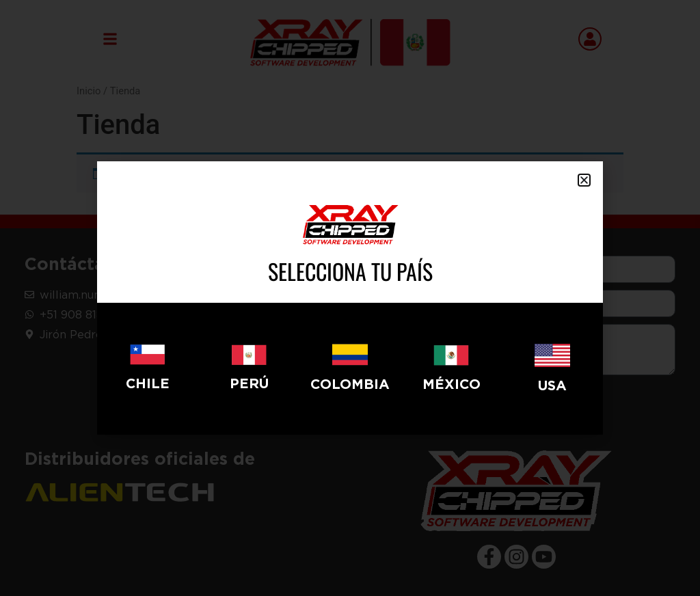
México (452, 384)
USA (552, 385)
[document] (350, 298)
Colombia (350, 384)
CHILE (148, 383)
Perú (249, 383)
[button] (584, 180)
